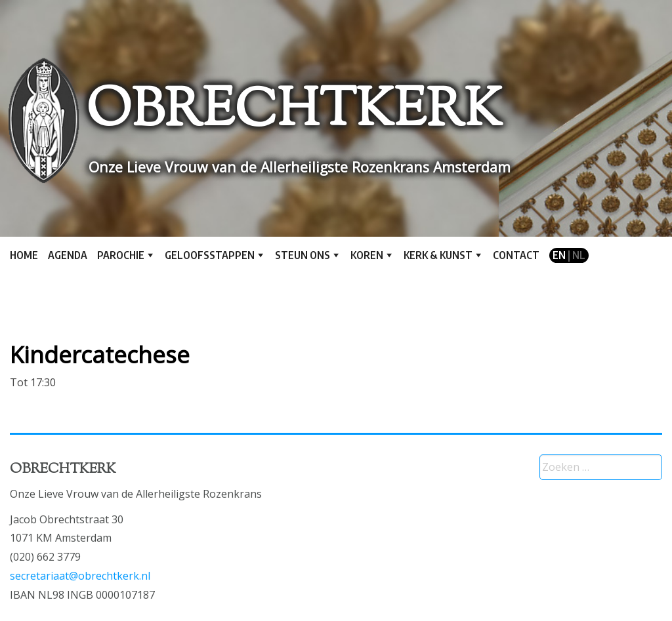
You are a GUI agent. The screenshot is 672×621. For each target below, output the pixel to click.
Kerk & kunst (438, 255)
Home (24, 255)
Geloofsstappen (210, 255)
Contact (516, 255)
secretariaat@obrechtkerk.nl (80, 576)
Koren (367, 255)
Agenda (68, 255)
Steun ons (303, 255)
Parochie (121, 255)
